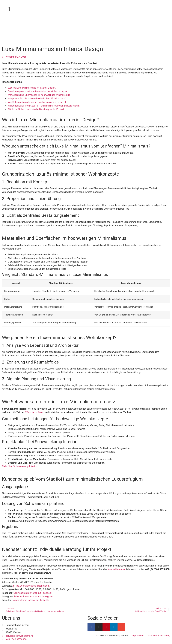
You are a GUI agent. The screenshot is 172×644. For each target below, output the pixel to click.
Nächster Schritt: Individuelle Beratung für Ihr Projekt (36, 109)
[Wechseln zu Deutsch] (156, 9)
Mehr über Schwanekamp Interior (19, 466)
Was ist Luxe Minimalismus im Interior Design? (32, 88)
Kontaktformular (116, 569)
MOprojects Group (35, 412)
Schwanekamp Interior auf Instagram (33, 597)
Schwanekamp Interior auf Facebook (33, 593)
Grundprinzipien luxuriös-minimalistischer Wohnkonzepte (37, 91)
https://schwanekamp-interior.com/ (32, 586)
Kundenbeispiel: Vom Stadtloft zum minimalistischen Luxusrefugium (44, 106)
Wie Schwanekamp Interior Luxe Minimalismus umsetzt (37, 102)
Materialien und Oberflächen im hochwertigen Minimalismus (39, 95)
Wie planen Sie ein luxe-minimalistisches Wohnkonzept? (37, 99)
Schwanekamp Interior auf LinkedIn (30, 600)
